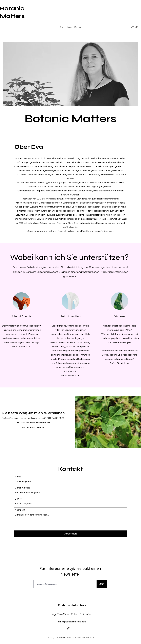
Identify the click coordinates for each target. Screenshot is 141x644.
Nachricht (20, 510)
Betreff (19, 499)
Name (18, 477)
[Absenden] (70, 534)
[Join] (102, 584)
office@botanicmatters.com (72, 622)
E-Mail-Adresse (23, 488)
